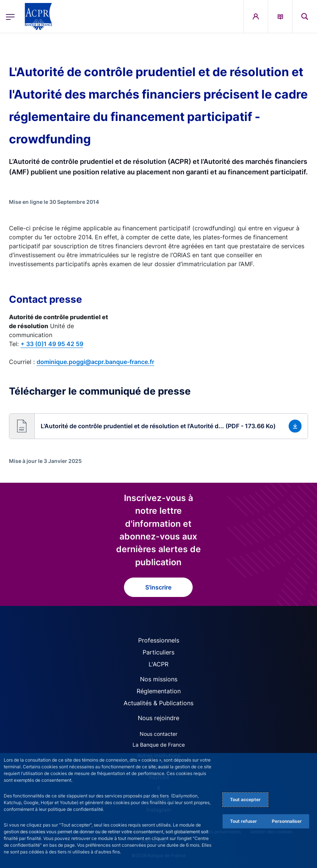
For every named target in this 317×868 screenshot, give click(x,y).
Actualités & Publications (158, 703)
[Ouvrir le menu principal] (10, 16)
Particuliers (158, 652)
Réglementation (159, 691)
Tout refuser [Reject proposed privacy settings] (243, 821)
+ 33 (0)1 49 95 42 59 (52, 344)
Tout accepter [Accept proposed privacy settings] (245, 799)
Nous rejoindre (158, 718)
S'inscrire (158, 587)
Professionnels (159, 640)
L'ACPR (158, 664)
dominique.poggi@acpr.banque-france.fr (95, 362)
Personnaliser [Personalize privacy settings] (287, 821)
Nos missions (159, 679)
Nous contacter (158, 734)
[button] (158, 426)
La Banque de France (159, 745)
